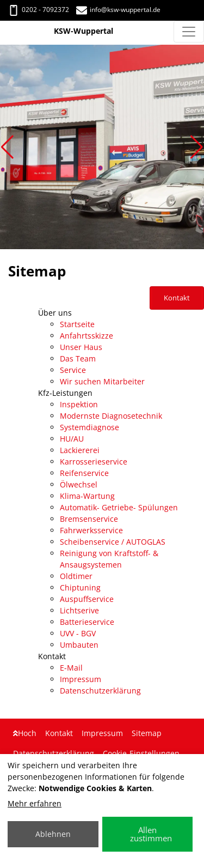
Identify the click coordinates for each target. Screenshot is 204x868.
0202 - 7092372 (39, 10)
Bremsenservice (89, 519)
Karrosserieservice (94, 462)
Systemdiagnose (89, 427)
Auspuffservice (87, 599)
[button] (7, 147)
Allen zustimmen (151, 834)
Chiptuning (80, 587)
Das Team (78, 358)
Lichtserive (79, 610)
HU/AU (72, 439)
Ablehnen (53, 834)
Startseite (77, 324)
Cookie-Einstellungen (141, 753)
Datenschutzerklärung (100, 691)
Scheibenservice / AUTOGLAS (113, 542)
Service (73, 370)
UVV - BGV (78, 633)
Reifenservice (84, 473)
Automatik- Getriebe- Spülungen (119, 507)
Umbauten (79, 645)
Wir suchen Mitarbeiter (102, 381)
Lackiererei (80, 450)
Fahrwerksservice (91, 530)
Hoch (25, 733)
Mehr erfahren (35, 803)
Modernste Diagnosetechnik (111, 416)
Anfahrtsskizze (86, 336)
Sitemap (147, 733)
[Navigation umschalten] (189, 32)
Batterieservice (87, 622)
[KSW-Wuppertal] (7, 32)
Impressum (81, 679)
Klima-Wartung (87, 496)
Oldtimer (76, 576)
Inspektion (79, 404)
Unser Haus (81, 347)
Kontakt (59, 733)
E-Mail (71, 668)
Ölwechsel (79, 484)
